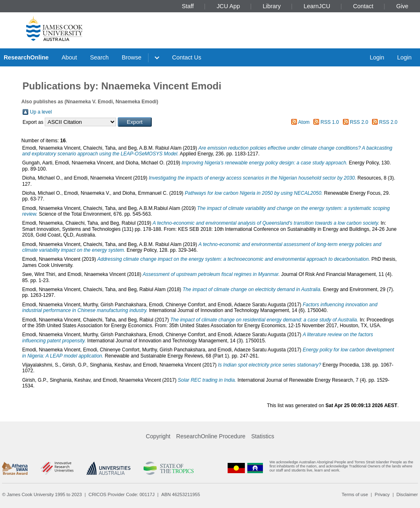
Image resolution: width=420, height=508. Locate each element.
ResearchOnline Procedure (211, 436)
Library (272, 6)
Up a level (41, 112)
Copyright (158, 436)
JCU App (228, 6)
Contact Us (187, 57)
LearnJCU (317, 6)
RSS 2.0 (359, 122)
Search (99, 57)
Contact (363, 6)
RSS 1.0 (330, 122)
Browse (132, 57)
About (69, 57)
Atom (304, 122)
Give (402, 6)
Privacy (382, 494)
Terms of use (355, 494)
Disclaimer (407, 494)
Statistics (262, 436)
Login (377, 57)
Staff (188, 6)
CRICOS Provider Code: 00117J (122, 494)
